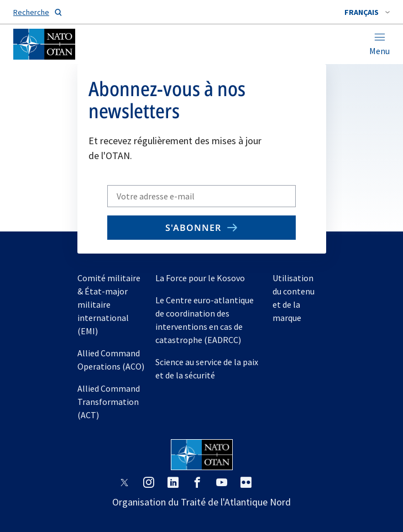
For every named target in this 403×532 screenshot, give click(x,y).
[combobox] (367, 12)
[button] (367, 12)
